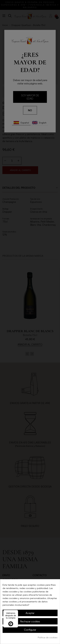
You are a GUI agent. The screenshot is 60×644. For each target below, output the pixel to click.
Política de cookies (48, 637)
